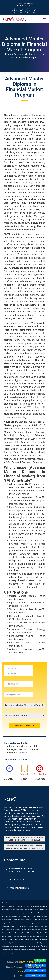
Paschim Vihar (36, 976)
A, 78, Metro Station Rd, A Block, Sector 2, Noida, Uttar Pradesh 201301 (24, 839)
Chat (40, 960)
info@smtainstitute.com (25, 4)
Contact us (25, 971)
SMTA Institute (30, 962)
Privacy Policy (34, 967)
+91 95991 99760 (24, 6)
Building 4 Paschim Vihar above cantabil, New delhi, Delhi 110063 (25, 847)
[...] (18, 668)
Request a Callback (24, 726)
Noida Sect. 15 (36, 970)
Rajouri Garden (36, 965)
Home (8, 54)
